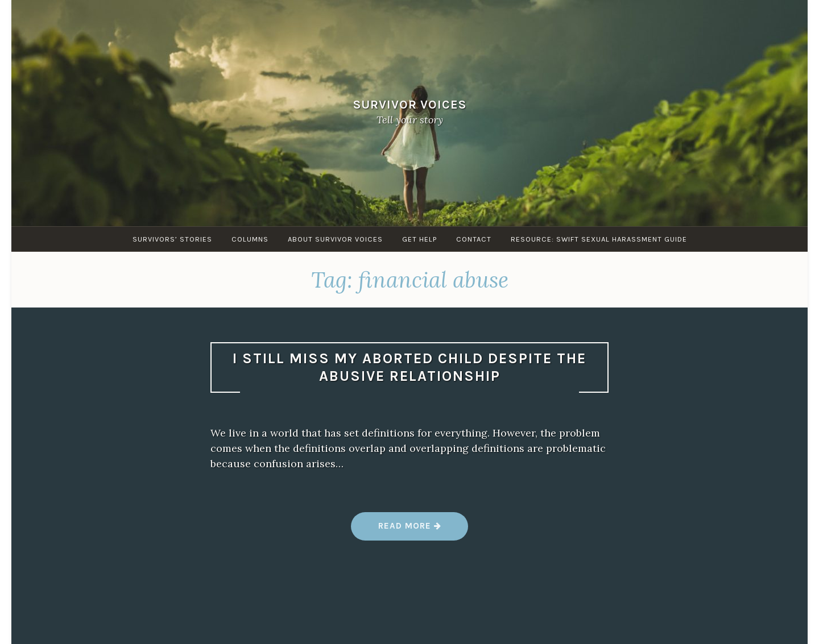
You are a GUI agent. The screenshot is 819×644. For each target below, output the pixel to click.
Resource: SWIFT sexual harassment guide (599, 239)
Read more (410, 530)
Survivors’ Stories (172, 239)
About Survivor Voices (335, 239)
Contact (474, 239)
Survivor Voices (410, 104)
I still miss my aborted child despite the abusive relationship (409, 367)
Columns (250, 239)
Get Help (419, 239)
